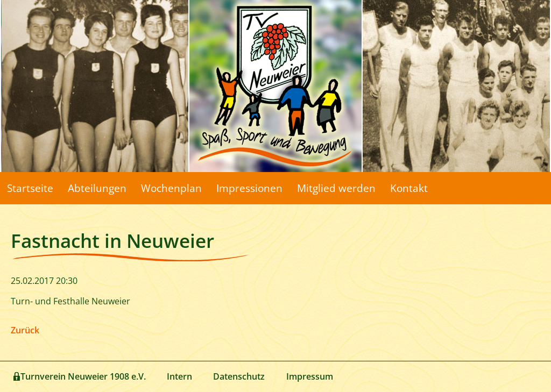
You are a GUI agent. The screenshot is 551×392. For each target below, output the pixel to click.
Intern (179, 376)
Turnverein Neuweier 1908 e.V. (83, 376)
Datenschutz (239, 376)
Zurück (25, 330)
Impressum (310, 376)
